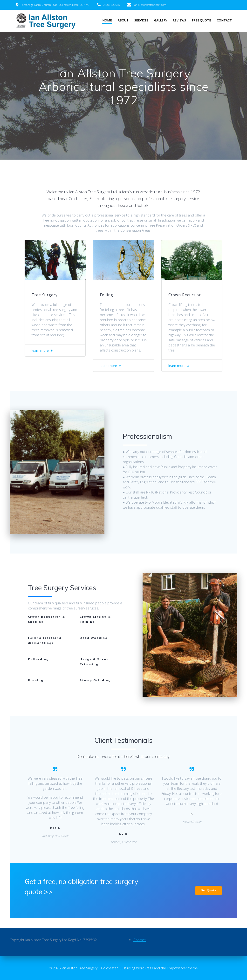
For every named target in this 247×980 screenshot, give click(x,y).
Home (107, 20)
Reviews (179, 20)
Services (141, 20)
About (123, 20)
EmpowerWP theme (182, 968)
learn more (40, 350)
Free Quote (201, 20)
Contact (224, 20)
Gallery (161, 20)
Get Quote (209, 890)
